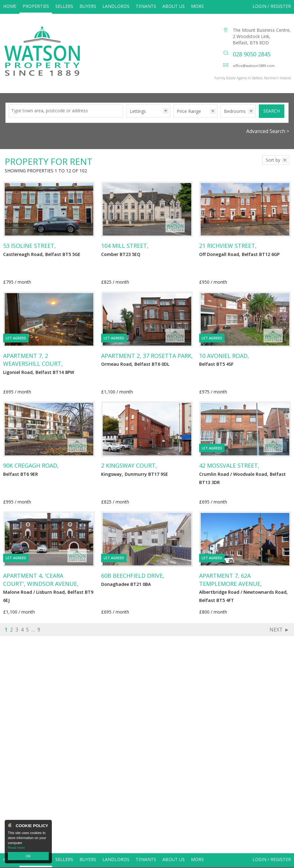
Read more (16, 848)
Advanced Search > (268, 138)
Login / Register (272, 6)
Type (126, 124)
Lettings (138, 118)
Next (276, 636)
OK (28, 856)
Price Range (189, 118)
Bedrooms (235, 118)
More (197, 6)
